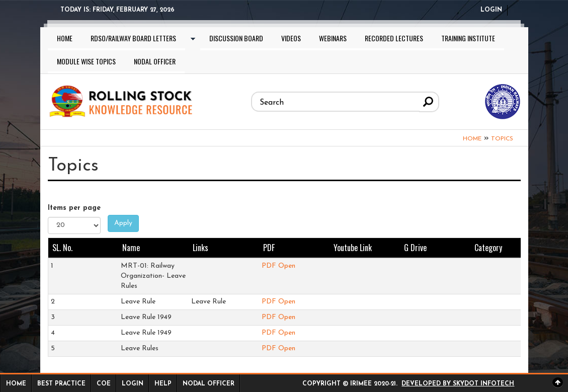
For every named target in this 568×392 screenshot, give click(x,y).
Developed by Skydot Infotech (458, 384)
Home (65, 38)
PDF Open (278, 266)
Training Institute (468, 38)
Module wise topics (86, 61)
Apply (123, 223)
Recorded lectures (394, 38)
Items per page (74, 208)
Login (491, 10)
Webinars (333, 38)
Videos (291, 38)
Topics (502, 139)
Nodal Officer (155, 61)
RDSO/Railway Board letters (133, 38)
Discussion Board (236, 38)
